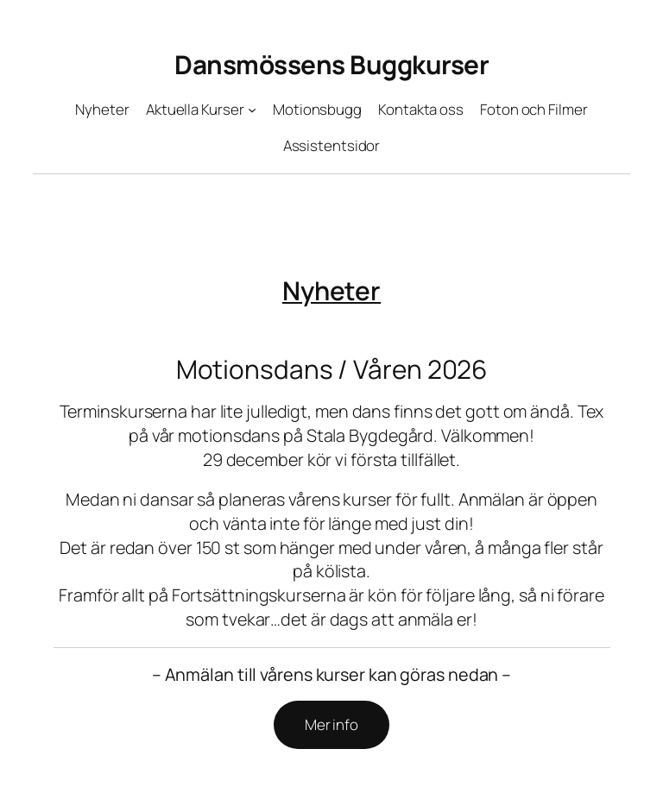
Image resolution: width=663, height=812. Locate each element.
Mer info (331, 724)
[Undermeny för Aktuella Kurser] (252, 109)
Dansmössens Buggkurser (331, 64)
